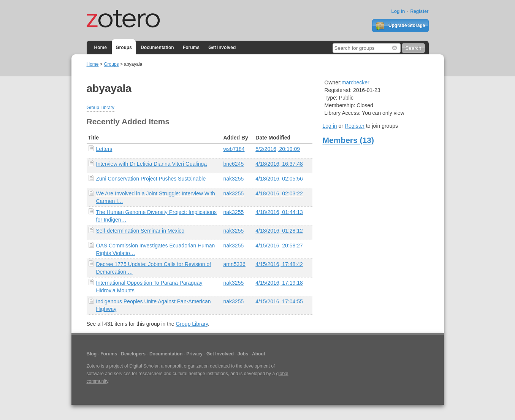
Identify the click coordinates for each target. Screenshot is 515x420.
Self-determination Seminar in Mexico (140, 231)
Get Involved (222, 48)
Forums (191, 48)
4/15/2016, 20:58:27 (279, 246)
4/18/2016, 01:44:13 (279, 212)
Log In (398, 11)
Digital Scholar (144, 366)
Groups (124, 48)
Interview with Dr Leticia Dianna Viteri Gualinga (152, 164)
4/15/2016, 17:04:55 (279, 301)
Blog (92, 354)
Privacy (194, 354)
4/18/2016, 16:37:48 (279, 164)
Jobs (243, 354)
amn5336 (235, 264)
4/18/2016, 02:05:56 (279, 179)
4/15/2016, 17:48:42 (279, 264)
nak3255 (234, 179)
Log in (330, 126)
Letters (104, 149)
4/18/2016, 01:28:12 (279, 231)
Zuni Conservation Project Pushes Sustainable (151, 179)
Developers (133, 354)
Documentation (157, 48)
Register (419, 11)
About (259, 354)
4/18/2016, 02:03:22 (279, 193)
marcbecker (356, 82)
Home (101, 48)
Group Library (101, 108)
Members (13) (348, 140)
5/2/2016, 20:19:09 (278, 149)
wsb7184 (234, 149)
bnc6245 (234, 164)
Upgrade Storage (400, 26)
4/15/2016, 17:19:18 (279, 283)
